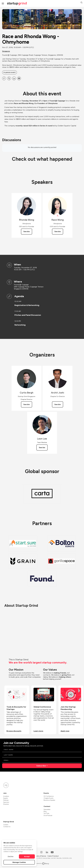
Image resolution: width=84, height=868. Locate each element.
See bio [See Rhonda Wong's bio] (27, 231)
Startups (6, 800)
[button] (81, 3)
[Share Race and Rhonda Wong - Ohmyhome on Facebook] (4, 78)
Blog (45, 811)
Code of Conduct (53, 856)
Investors (6, 796)
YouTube (46, 813)
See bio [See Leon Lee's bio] (42, 448)
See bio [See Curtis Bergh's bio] (27, 404)
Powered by (42, 864)
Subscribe (41, 766)
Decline (11, 856)
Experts (5, 798)
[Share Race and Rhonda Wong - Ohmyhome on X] (9, 78)
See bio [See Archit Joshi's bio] (58, 404)
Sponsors (6, 802)
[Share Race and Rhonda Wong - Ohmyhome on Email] (19, 78)
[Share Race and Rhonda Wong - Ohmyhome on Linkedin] (14, 78)
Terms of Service (41, 856)
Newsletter (47, 809)
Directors (6, 804)
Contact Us (7, 827)
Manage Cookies (19, 862)
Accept (27, 856)
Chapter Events (48, 798)
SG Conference (49, 796)
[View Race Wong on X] (58, 216)
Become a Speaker (49, 800)
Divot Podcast (48, 815)
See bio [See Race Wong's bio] (58, 231)
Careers (6, 825)
